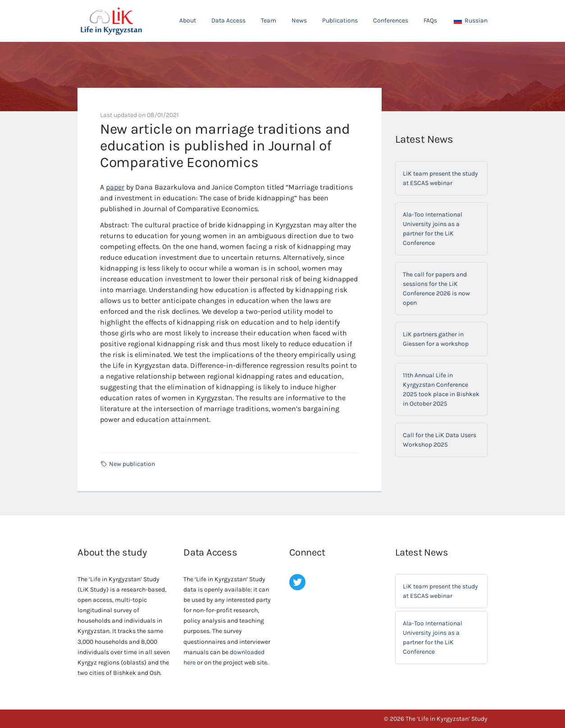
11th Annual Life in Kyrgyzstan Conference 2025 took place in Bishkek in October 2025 (441, 389)
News (299, 20)
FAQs (430, 20)
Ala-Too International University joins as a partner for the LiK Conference (433, 229)
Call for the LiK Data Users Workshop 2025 (440, 440)
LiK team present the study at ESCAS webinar (440, 178)
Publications (340, 20)
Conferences (391, 20)
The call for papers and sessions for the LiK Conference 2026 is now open (436, 289)
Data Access (228, 20)
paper (115, 187)
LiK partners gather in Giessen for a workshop (436, 339)
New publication (132, 464)
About (188, 20)
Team (269, 20)
